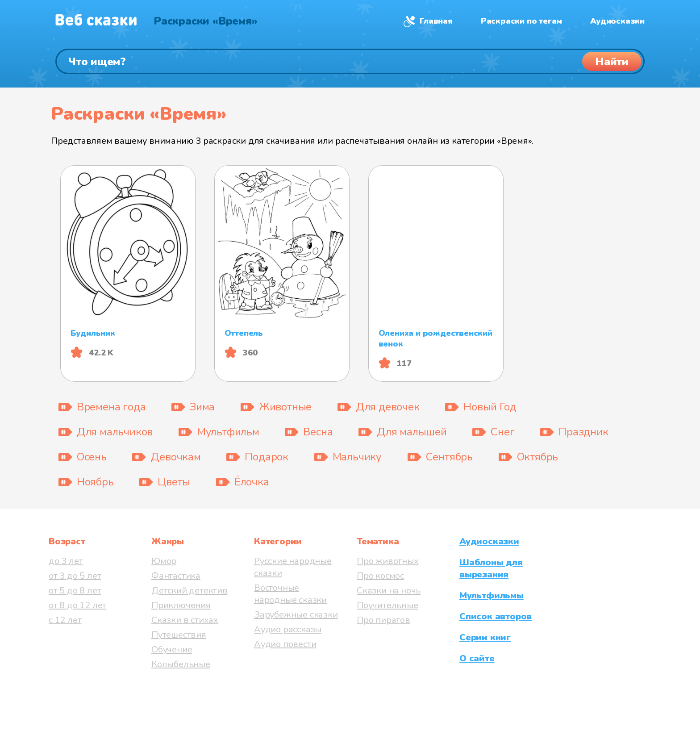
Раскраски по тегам (521, 21)
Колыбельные (181, 664)
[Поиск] (350, 61)
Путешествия (179, 635)
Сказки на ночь (389, 591)
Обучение (172, 649)
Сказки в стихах (185, 620)
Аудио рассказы (288, 629)
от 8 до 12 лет (77, 605)
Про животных (388, 561)
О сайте (477, 658)
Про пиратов (383, 620)
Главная (436, 21)
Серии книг (485, 637)
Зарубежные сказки (296, 615)
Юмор (164, 561)
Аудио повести (285, 644)
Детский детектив (190, 591)
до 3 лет (66, 561)
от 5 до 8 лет (75, 591)
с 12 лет (65, 620)
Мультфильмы (492, 595)
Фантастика (176, 576)
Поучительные (387, 605)
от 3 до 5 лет (75, 576)
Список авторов (496, 616)
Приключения (181, 605)
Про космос (380, 576)
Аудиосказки (617, 21)
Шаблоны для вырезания (491, 568)
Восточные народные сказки (290, 594)
